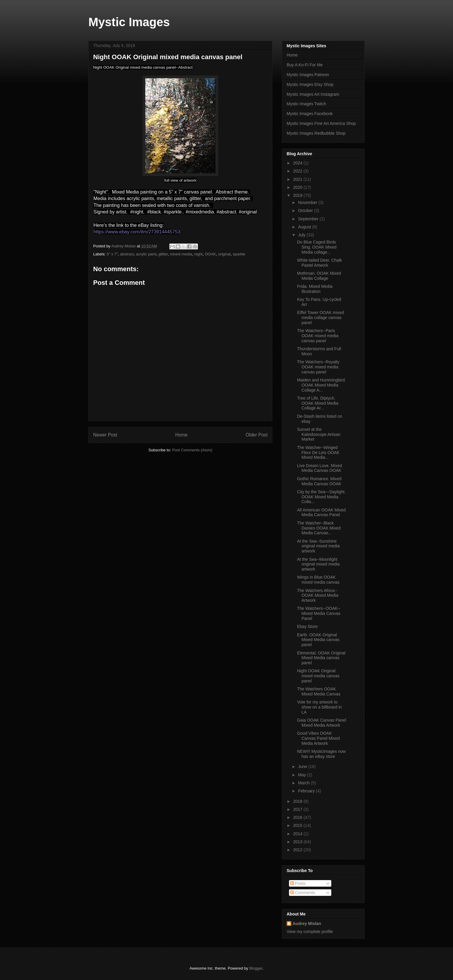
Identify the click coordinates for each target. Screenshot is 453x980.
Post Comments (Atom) (192, 450)
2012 (298, 850)
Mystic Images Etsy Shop (310, 84)
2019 (298, 195)
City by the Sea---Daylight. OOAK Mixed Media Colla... (321, 497)
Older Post (257, 435)
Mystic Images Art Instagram (313, 94)
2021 (298, 179)
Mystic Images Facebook (310, 114)
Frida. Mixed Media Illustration (315, 289)
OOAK (210, 254)
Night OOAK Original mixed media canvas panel (318, 676)
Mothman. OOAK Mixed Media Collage (319, 276)
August (305, 227)
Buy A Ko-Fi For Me (305, 65)
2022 (298, 171)
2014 (298, 834)
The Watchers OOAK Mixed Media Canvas (319, 691)
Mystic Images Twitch (306, 104)
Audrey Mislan (307, 924)
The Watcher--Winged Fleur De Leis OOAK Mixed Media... (318, 453)
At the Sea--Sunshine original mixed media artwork (318, 546)
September (309, 219)
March (304, 783)
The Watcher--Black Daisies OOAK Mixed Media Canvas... (319, 528)
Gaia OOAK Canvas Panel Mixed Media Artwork (322, 723)
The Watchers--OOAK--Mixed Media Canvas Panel (319, 613)
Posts (298, 883)
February (307, 791)
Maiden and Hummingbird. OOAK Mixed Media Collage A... (321, 385)
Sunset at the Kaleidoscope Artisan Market (319, 434)
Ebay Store (307, 626)
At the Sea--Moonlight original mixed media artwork (318, 564)
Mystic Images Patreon (308, 75)
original (224, 254)
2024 (298, 163)
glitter (163, 254)
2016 (298, 817)
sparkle (239, 254)
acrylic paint (146, 254)
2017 (298, 809)
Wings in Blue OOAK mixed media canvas (318, 580)
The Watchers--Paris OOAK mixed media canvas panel (318, 336)
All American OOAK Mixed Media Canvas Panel (321, 512)
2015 (298, 825)
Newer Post (105, 435)
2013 (298, 842)
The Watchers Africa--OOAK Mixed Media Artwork (318, 596)
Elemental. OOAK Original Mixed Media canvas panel (321, 658)
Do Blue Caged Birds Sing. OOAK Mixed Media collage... (317, 247)
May (302, 775)
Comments (303, 893)
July (302, 235)
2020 (298, 187)
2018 (298, 801)
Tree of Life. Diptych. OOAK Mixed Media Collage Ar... (318, 403)
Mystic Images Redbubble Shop (316, 133)
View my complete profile (310, 932)
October (306, 211)
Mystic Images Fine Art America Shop (321, 123)
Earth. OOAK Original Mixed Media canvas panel (318, 640)
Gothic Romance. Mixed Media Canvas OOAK (319, 481)
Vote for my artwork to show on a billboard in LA (319, 707)
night (199, 254)
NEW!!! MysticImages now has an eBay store (321, 754)
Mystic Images (129, 22)
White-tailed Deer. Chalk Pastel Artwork (320, 263)
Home (182, 435)
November (308, 202)
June (303, 767)
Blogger (256, 968)
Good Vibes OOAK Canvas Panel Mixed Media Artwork (318, 738)
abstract (127, 254)
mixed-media (181, 254)
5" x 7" (112, 254)
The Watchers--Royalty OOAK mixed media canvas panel (318, 367)
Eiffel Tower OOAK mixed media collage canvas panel (320, 318)
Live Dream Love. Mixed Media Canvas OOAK (320, 468)
